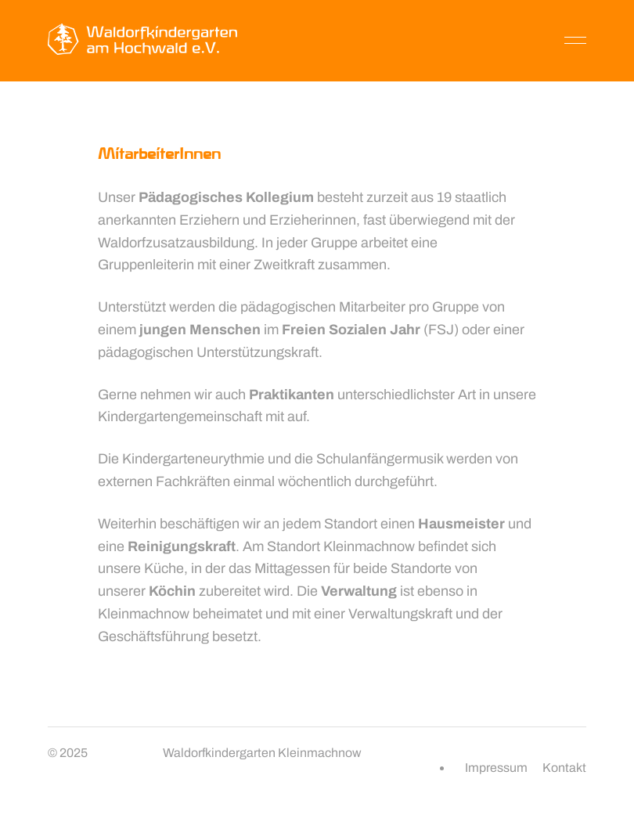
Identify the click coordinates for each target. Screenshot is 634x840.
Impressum (496, 768)
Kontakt (564, 768)
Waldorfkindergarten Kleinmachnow (262, 753)
